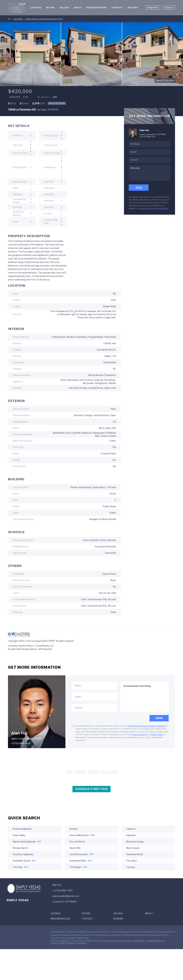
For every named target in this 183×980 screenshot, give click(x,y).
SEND (159, 718)
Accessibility (81, 943)
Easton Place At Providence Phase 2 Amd (44, 19)
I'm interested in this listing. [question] (145, 697)
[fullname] (149, 144)
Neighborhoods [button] (97, 8)
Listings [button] (36, 8)
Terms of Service (139, 735)
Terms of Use (146, 208)
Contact (117, 8)
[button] (66, 913)
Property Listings (58, 943)
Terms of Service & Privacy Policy (117, 941)
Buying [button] (50, 8)
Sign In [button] (169, 8)
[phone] (149, 160)
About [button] (78, 8)
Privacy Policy (162, 208)
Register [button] (153, 8)
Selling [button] (64, 8)
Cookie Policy (140, 941)
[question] (149, 173)
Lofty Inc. (65, 941)
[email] (149, 152)
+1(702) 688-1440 (147, 137)
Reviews (133, 8)
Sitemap (70, 943)
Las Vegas (18, 19)
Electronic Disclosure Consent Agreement (147, 726)
